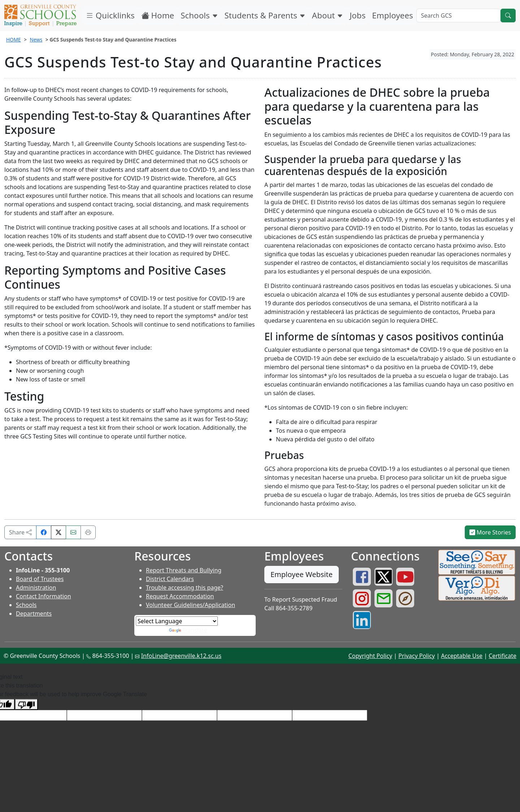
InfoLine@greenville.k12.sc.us (181, 656)
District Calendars (170, 579)
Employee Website (302, 574)
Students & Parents (265, 15)
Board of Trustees (40, 579)
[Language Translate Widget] (177, 621)
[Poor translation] (26, 704)
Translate (188, 630)
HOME (14, 40)
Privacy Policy (417, 656)
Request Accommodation (180, 596)
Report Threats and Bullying (184, 570)
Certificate (502, 656)
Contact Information (44, 596)
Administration (36, 588)
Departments (34, 614)
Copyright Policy (370, 656)
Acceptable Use (462, 656)
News (36, 40)
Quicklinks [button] (110, 15)
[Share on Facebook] (44, 532)
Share (20, 532)
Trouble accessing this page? (185, 588)
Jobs (357, 15)
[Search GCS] (458, 16)
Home (158, 15)
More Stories (490, 532)
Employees (392, 15)
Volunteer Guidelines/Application (190, 605)
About (328, 15)
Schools (199, 15)
